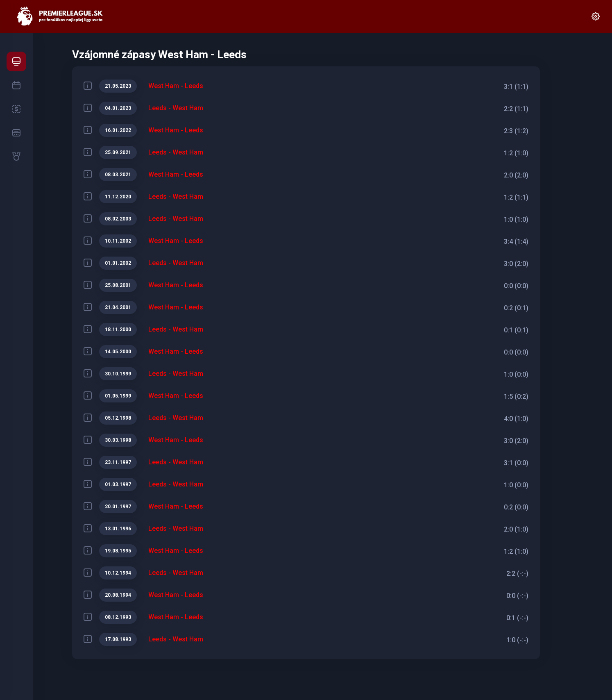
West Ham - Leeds (176, 86)
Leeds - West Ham (176, 108)
